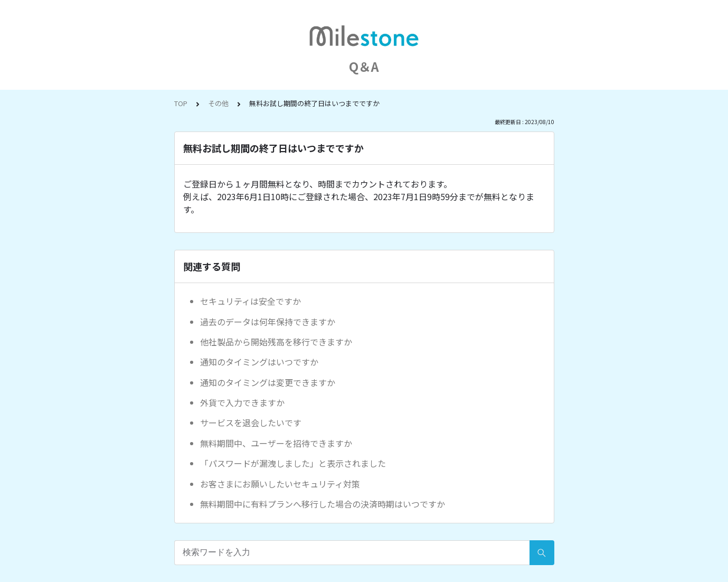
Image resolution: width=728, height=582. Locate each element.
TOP (181, 103)
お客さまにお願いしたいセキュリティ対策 (280, 484)
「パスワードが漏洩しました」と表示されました (293, 463)
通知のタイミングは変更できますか (268, 382)
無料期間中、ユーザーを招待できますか (276, 443)
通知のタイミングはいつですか (259, 362)
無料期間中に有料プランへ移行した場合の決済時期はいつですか (323, 504)
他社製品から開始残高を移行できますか (276, 342)
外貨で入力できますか (242, 402)
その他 (218, 103)
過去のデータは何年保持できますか (268, 322)
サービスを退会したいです (251, 423)
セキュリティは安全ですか (250, 301)
